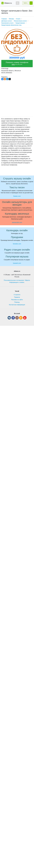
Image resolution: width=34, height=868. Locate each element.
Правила (17, 297)
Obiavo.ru (8, 3)
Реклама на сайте (17, 300)
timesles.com (17, 244)
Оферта (27, 280)
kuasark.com (17, 263)
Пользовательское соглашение (14, 280)
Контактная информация (17, 305)
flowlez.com (17, 196)
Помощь (17, 302)
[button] (18, 3)
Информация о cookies (17, 282)
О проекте (17, 295)
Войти (26, 3)
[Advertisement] (16, 99)
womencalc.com (17, 222)
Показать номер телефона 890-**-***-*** (17, 63)
